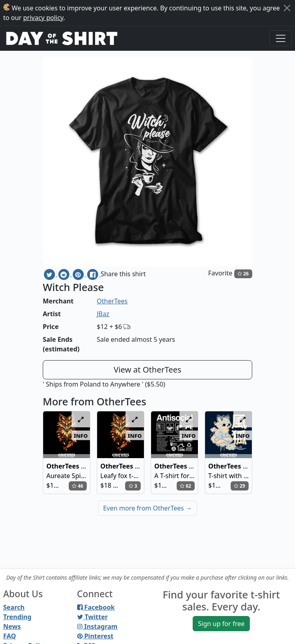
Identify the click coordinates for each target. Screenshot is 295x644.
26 (243, 274)
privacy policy (43, 18)
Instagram (97, 626)
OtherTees (112, 301)
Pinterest (95, 636)
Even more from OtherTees (147, 508)
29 (239, 486)
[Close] (287, 8)
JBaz (103, 314)
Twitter (93, 617)
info (81, 435)
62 (185, 486)
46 (78, 486)
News (12, 626)
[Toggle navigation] (281, 38)
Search (14, 607)
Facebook (96, 607)
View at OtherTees (147, 370)
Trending (17, 617)
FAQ (10, 636)
